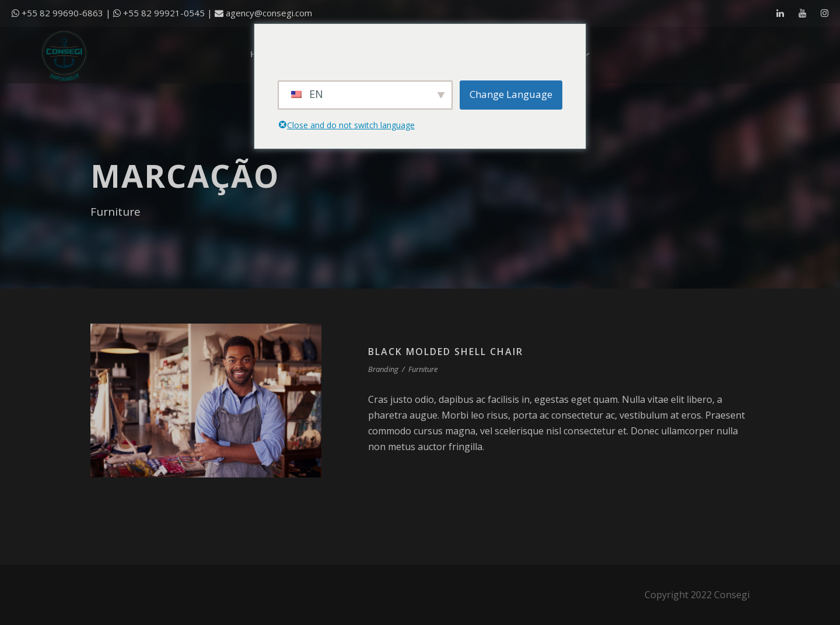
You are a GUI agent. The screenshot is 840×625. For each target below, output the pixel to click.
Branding (383, 369)
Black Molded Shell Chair (446, 352)
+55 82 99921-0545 (164, 13)
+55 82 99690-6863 (62, 13)
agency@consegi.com (269, 13)
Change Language (511, 94)
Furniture (423, 369)
